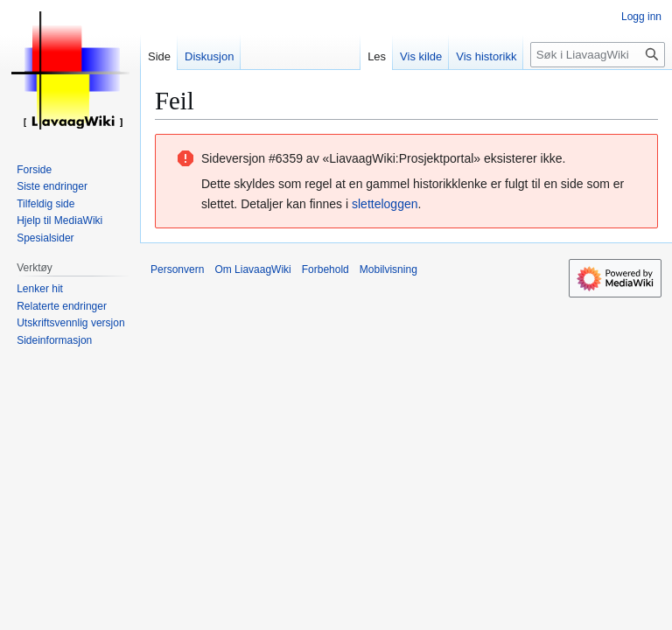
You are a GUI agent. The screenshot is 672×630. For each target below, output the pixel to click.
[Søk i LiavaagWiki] (598, 55)
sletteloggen (385, 204)
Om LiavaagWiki (252, 269)
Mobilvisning (388, 269)
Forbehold (325, 269)
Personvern (177, 269)
